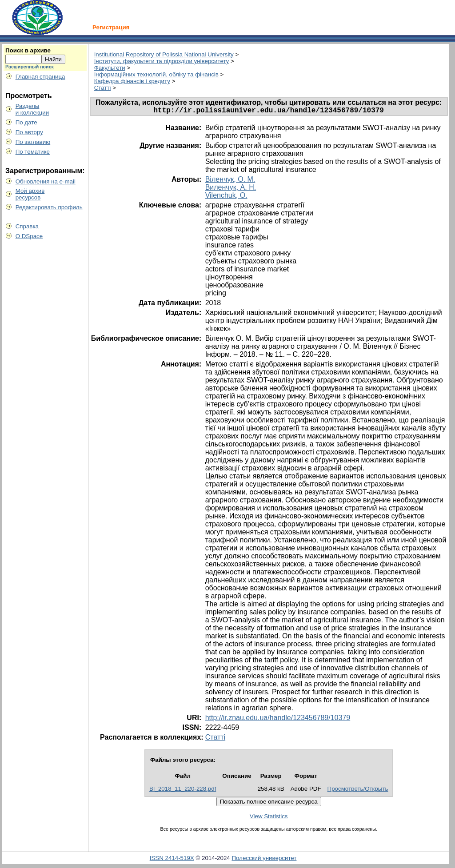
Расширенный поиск (30, 67)
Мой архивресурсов (30, 194)
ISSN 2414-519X (172, 860)
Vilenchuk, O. (226, 197)
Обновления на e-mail (46, 181)
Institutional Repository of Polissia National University (164, 54)
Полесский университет (264, 860)
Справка (27, 226)
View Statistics (269, 818)
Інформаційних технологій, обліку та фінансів (156, 74)
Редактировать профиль (49, 207)
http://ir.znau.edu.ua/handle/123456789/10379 (278, 719)
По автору (29, 132)
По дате (26, 122)
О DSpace (29, 236)
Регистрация (111, 27)
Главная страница (40, 77)
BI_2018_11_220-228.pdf (183, 790)
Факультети (110, 68)
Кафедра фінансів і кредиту (132, 81)
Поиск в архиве (28, 50)
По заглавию (33, 142)
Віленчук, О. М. (230, 181)
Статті (103, 88)
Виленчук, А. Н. (231, 189)
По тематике (33, 152)
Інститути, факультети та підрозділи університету (162, 61)
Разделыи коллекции (32, 109)
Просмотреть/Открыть (358, 790)
